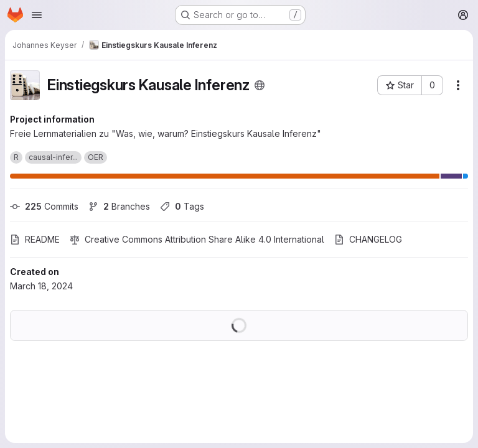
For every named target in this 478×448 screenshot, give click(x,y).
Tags (182, 206)
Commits (44, 206)
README (35, 239)
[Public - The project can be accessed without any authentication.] (260, 85)
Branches (119, 206)
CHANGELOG (368, 239)
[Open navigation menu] (37, 15)
